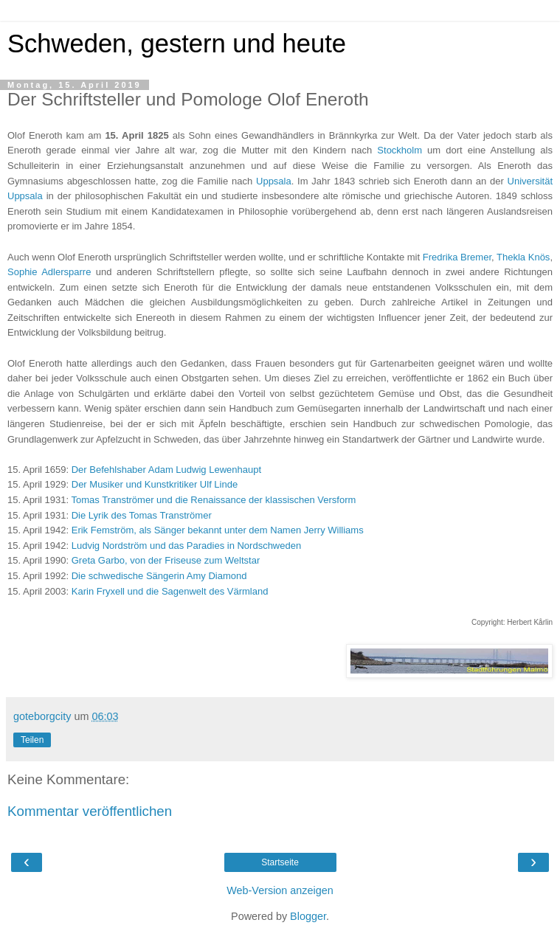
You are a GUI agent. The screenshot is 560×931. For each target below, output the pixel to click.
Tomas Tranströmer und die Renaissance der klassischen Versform (214, 500)
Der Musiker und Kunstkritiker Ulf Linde (155, 484)
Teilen (32, 740)
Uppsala (274, 181)
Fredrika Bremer (457, 257)
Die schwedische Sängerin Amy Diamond (159, 576)
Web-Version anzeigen (280, 890)
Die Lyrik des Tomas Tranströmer (142, 515)
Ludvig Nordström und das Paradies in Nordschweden (186, 546)
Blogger (308, 916)
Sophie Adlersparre (49, 272)
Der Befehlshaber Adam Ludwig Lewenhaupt (166, 470)
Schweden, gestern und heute (177, 44)
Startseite (280, 862)
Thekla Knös (523, 257)
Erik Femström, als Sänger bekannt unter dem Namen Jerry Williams (218, 530)
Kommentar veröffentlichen (90, 811)
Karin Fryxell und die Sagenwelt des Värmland (170, 591)
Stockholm (400, 150)
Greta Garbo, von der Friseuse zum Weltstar (166, 560)
